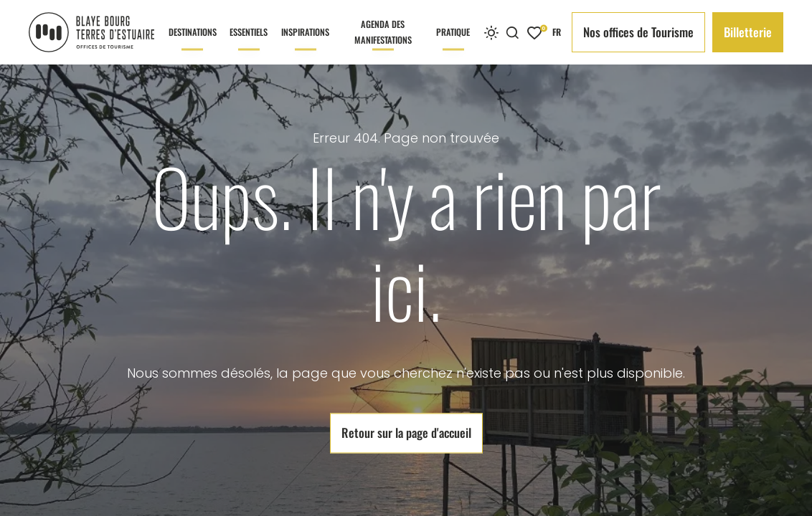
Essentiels (249, 45)
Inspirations (305, 45)
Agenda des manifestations (383, 41)
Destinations (193, 45)
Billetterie (748, 32)
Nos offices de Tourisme (638, 32)
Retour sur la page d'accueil (406, 433)
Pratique (453, 45)
